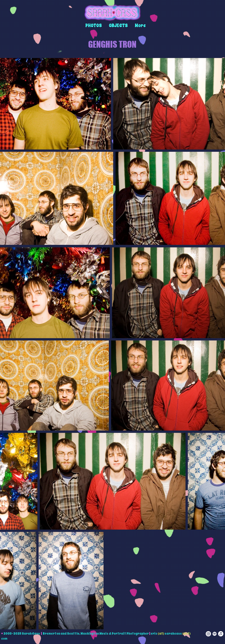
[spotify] (215, 634)
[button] (94, 26)
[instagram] (208, 634)
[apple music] (221, 634)
